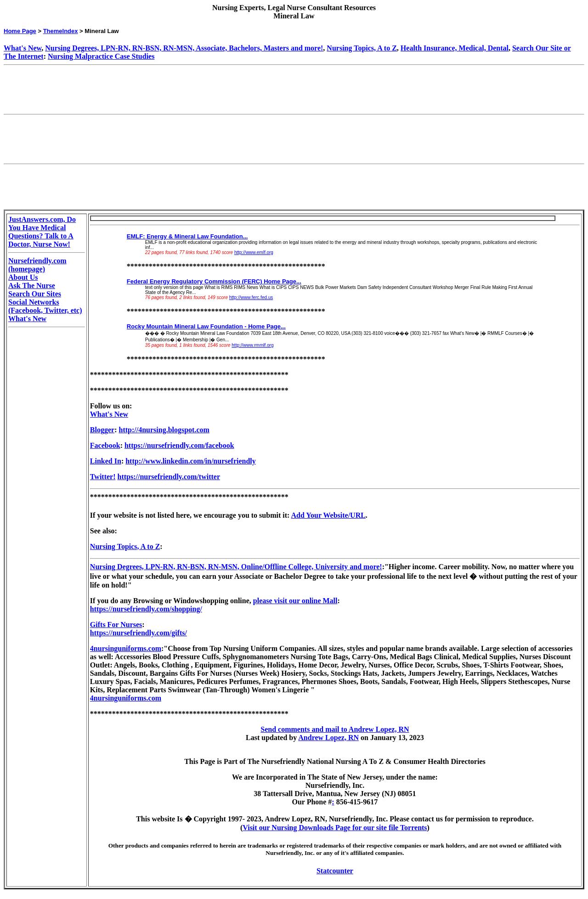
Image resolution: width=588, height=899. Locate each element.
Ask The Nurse (32, 286)
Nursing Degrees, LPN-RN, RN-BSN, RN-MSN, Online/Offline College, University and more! (236, 567)
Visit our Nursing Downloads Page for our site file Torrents (335, 828)
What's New (23, 48)
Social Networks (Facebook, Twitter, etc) (45, 306)
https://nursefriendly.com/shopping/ (146, 609)
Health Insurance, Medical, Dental (455, 48)
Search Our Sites (35, 294)
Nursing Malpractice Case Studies (101, 56)
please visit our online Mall (295, 601)
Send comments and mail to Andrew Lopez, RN (335, 729)
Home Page (20, 31)
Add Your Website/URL (328, 515)
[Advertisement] (171, 90)
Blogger (102, 430)
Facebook (105, 445)
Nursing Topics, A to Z (362, 48)
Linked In (106, 461)
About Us (23, 277)
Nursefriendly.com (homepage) (37, 265)
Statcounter (335, 871)
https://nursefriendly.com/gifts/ (139, 633)
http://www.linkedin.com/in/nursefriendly (191, 461)
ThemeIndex (61, 31)
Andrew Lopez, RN (328, 738)
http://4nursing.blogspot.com (164, 430)
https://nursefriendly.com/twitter (169, 477)
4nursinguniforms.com (126, 648)
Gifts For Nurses (116, 625)
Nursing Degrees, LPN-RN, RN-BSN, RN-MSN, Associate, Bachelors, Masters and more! (184, 48)
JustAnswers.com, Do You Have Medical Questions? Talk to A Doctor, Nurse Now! (42, 232)
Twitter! (103, 477)
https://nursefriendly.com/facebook (179, 445)
